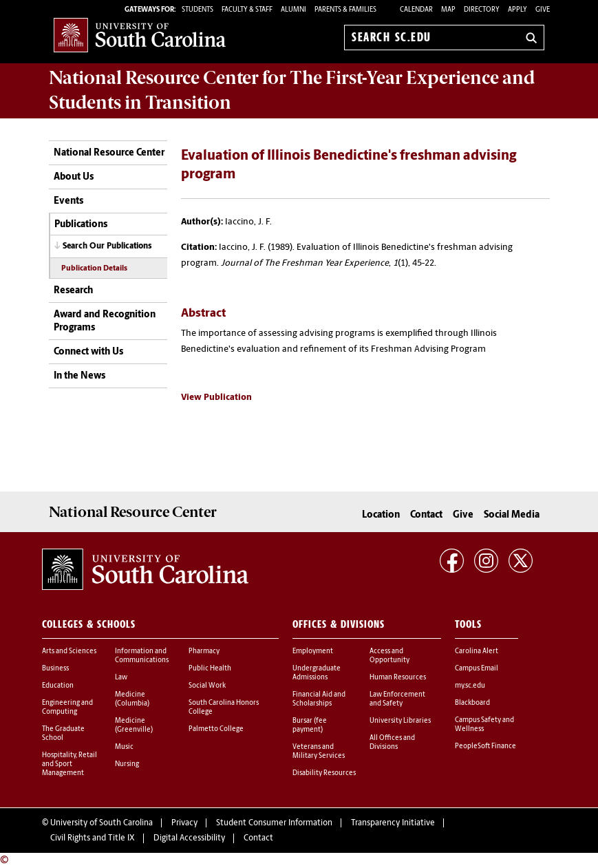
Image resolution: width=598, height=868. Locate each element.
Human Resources (398, 678)
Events (68, 201)
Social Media (512, 515)
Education (58, 686)
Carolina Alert (477, 652)
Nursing (127, 764)
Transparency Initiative (393, 823)
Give (543, 10)
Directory (482, 10)
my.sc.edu (470, 686)
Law (121, 678)
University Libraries (400, 721)
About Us (74, 177)
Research (73, 291)
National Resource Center (109, 153)
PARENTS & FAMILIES (345, 10)
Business (55, 669)
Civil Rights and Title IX (93, 838)
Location (381, 515)
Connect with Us (88, 352)
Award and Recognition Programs (105, 322)
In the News (79, 376)
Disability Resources (324, 773)
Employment (313, 652)
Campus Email (477, 669)
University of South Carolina (102, 823)
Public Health (210, 669)
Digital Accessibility (189, 838)
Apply (517, 10)
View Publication (216, 398)
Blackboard (472, 703)
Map (448, 10)
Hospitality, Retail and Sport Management (70, 764)
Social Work (207, 686)
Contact (426, 515)
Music (124, 747)
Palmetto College (216, 729)
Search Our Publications (107, 246)
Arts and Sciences (69, 652)
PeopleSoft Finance (485, 747)
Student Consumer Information (274, 823)
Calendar (416, 10)
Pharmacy (204, 652)
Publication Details (94, 269)
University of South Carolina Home (140, 35)
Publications (81, 225)
